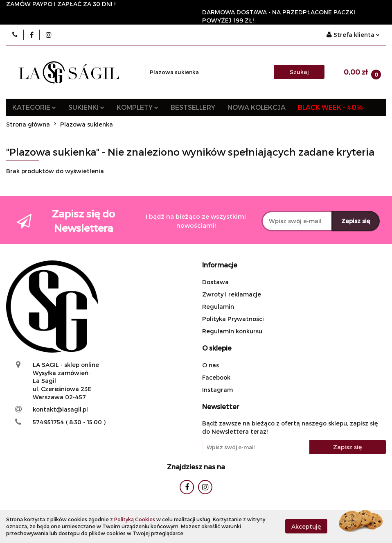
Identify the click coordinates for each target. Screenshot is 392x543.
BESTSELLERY (193, 107)
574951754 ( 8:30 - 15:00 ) (69, 422)
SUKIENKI (86, 107)
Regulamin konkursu (232, 331)
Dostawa (215, 282)
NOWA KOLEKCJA (257, 107)
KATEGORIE (34, 107)
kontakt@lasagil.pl (60, 409)
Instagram (217, 390)
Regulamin (218, 307)
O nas (211, 365)
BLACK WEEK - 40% (330, 107)
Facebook (216, 377)
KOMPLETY (137, 107)
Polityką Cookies (135, 519)
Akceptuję (306, 526)
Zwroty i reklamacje (232, 294)
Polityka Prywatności (233, 319)
